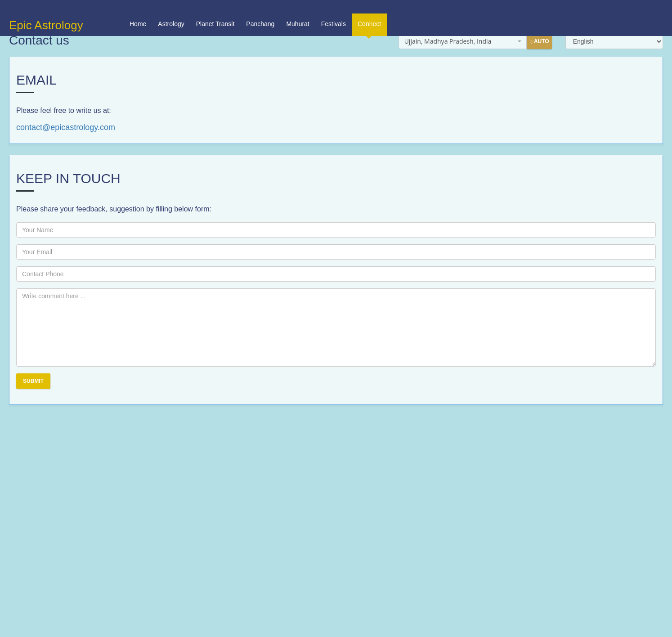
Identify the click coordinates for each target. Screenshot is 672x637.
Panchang (260, 10)
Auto (540, 42)
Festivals (334, 10)
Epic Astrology (46, 12)
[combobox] (463, 41)
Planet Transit (215, 10)
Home (138, 10)
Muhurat (298, 10)
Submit (33, 381)
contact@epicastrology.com (66, 127)
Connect (369, 15)
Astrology (171, 10)
